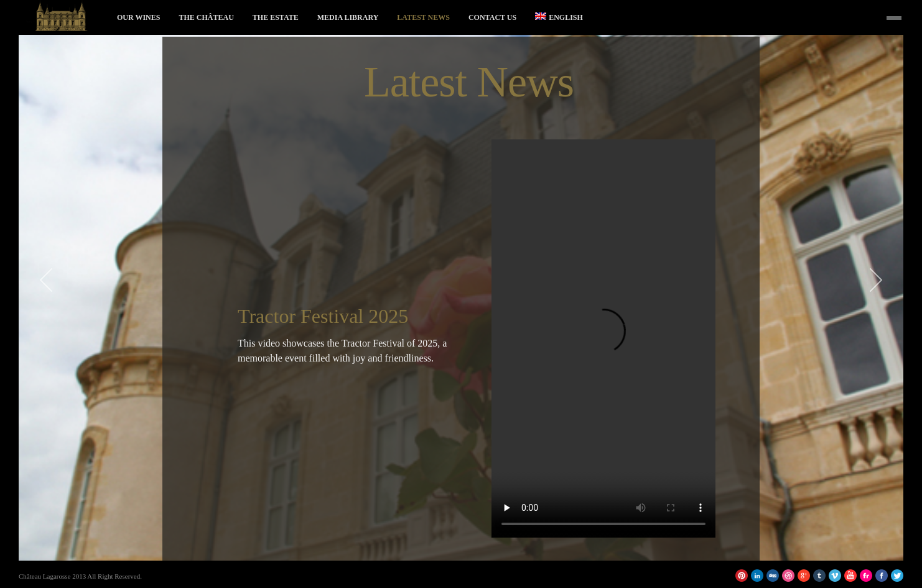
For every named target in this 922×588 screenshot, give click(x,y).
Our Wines (138, 17)
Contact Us (492, 17)
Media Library (348, 17)
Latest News (423, 17)
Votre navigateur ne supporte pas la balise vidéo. (603, 338)
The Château (206, 17)
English (559, 17)
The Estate (276, 17)
